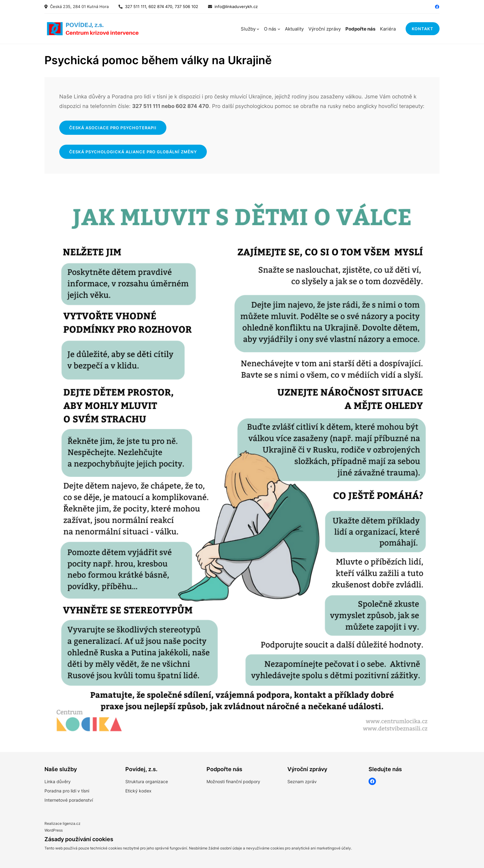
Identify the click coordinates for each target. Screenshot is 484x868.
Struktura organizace (147, 781)
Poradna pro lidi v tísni (67, 791)
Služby (248, 29)
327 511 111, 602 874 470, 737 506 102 (160, 6)
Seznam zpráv (302, 781)
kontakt (423, 29)
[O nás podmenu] (279, 29)
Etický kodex (138, 791)
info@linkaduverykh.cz (236, 6)
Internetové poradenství (69, 800)
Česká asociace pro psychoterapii (113, 128)
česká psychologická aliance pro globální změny (133, 152)
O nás (270, 29)
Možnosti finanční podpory (233, 781)
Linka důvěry (58, 781)
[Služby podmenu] (258, 29)
